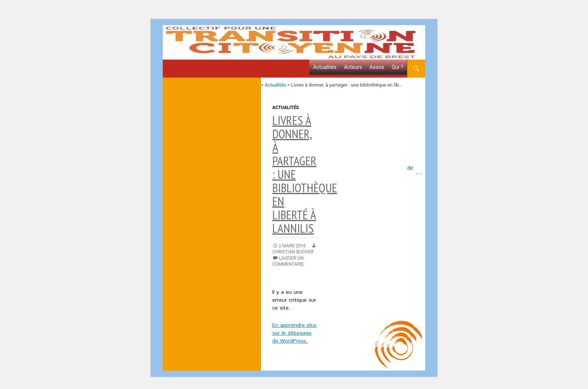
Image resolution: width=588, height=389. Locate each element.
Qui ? (397, 67)
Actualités (325, 67)
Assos (377, 67)
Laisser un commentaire (288, 261)
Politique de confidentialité (416, 166)
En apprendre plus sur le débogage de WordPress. (294, 333)
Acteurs (353, 67)
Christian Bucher (293, 252)
